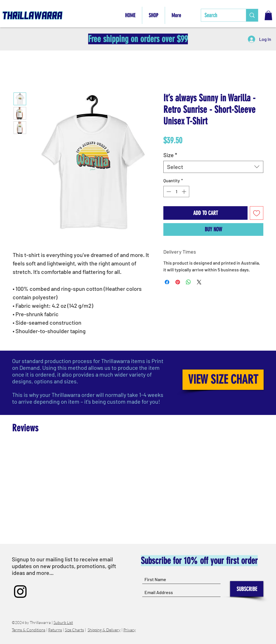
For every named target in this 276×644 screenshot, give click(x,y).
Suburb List (63, 622)
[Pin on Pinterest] (178, 282)
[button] (268, 15)
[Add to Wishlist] (257, 213)
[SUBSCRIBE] (247, 589)
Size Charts (74, 630)
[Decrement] (168, 192)
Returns (55, 630)
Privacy (130, 630)
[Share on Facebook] (167, 282)
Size (170, 155)
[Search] (219, 15)
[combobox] (213, 167)
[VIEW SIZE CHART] (223, 380)
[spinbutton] (176, 192)
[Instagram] (20, 592)
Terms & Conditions (29, 630)
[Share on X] (199, 282)
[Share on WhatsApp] (188, 282)
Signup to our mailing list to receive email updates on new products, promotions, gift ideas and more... (64, 566)
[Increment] (184, 192)
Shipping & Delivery (104, 630)
